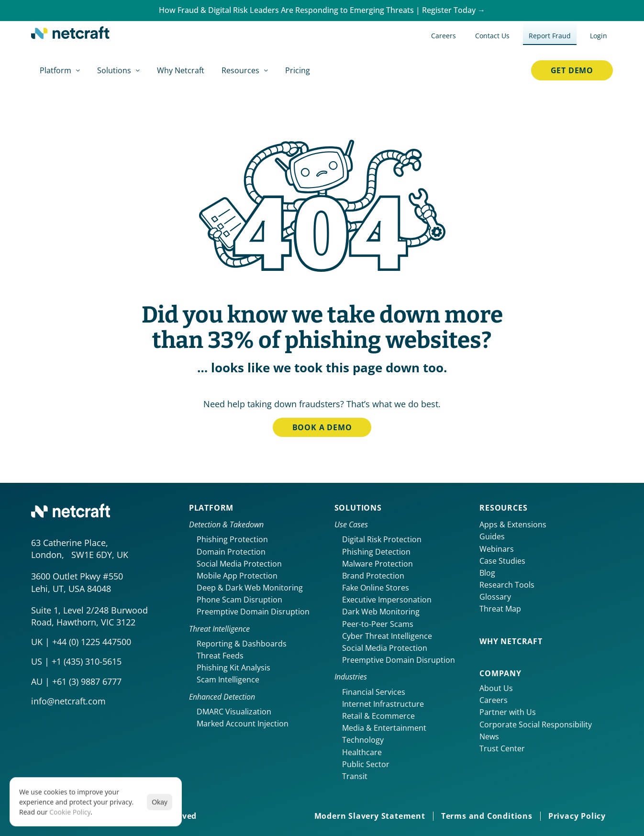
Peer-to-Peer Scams (378, 624)
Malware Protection (378, 564)
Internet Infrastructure (383, 704)
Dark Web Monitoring (381, 612)
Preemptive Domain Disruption (253, 612)
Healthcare (362, 752)
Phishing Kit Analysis (233, 668)
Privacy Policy (577, 816)
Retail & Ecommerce (378, 716)
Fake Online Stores (376, 588)
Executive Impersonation (387, 600)
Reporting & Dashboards (242, 644)
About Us (496, 688)
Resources (503, 508)
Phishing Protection (232, 539)
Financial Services (374, 692)
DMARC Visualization (234, 712)
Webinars (497, 549)
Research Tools (507, 585)
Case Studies (502, 561)
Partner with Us (508, 712)
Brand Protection (373, 576)
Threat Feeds (220, 656)
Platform (211, 508)
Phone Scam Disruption (239, 600)
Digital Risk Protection (382, 539)
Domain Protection (231, 552)
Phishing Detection (376, 552)
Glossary (495, 597)
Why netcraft (511, 641)
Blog (487, 573)
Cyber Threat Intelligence (387, 636)
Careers (494, 700)
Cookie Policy (70, 812)
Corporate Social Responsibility (536, 725)
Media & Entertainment (384, 728)
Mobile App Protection (237, 576)
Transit (355, 776)
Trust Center (502, 748)
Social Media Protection (239, 564)
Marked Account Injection (243, 724)
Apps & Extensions (513, 524)
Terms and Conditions (487, 816)
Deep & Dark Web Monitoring (250, 588)
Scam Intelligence (228, 680)
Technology (363, 740)
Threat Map (500, 609)
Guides (492, 536)
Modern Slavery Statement (370, 816)
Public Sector (366, 764)
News (489, 736)
